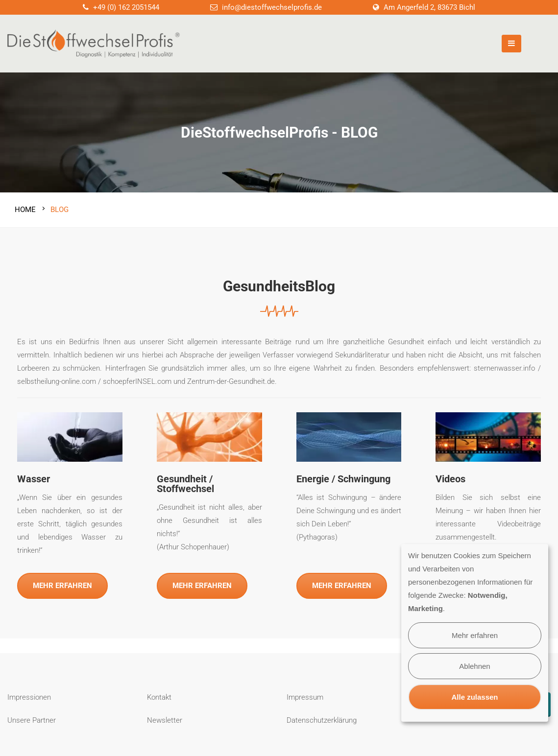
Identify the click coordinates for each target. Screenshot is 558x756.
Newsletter (165, 716)
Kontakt (159, 693)
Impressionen (29, 693)
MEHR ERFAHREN (62, 581)
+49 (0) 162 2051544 (126, 7)
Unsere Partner (32, 716)
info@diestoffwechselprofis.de (272, 7)
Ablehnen (474, 666)
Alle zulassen (474, 697)
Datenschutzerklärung (322, 716)
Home (25, 206)
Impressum (305, 693)
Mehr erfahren (475, 635)
